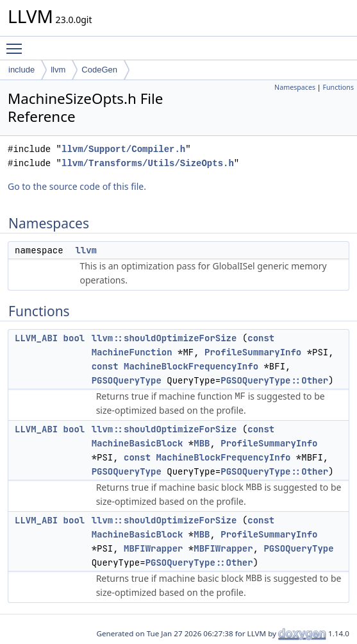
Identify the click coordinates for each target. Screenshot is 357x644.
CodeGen (99, 70)
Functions (338, 87)
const (261, 338)
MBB (202, 443)
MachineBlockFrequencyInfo (191, 366)
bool (74, 338)
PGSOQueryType (127, 380)
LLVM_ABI (36, 338)
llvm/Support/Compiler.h (123, 149)
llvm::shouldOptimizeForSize (164, 338)
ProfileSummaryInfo (253, 352)
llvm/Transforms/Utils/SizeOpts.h (148, 163)
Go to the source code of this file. (77, 186)
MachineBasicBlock (137, 443)
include (21, 70)
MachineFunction (132, 352)
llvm (58, 70)
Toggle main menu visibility (17, 43)
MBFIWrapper (153, 548)
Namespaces (295, 87)
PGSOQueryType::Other (274, 380)
